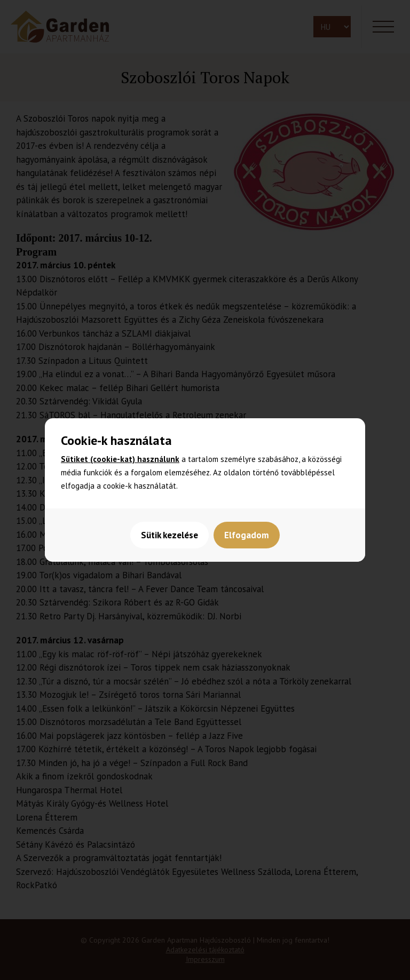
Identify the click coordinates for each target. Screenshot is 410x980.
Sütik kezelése (169, 535)
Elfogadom (247, 535)
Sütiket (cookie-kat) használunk (120, 459)
